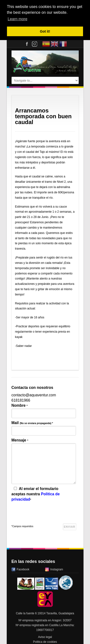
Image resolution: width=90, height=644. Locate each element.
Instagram (57, 569)
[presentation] (48, 514)
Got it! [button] (45, 31)
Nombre (20, 405)
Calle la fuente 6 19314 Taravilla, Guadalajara (45, 613)
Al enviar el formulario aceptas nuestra (36, 493)
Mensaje (20, 440)
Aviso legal (45, 637)
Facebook (23, 569)
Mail (32, 423)
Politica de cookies (45, 641)
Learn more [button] (18, 19)
